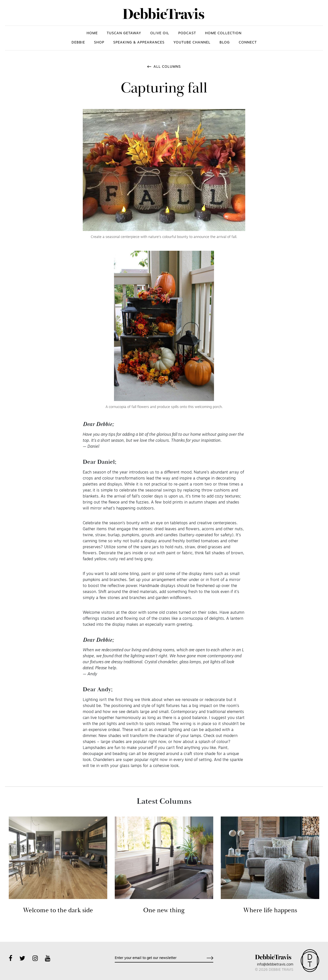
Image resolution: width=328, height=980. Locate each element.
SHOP (99, 43)
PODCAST (187, 33)
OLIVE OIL (160, 33)
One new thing (164, 910)
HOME (92, 33)
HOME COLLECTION (223, 33)
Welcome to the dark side (58, 910)
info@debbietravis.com (275, 965)
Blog (225, 43)
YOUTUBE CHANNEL (192, 43)
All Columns (167, 67)
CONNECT (248, 43)
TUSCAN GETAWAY (124, 33)
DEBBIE (78, 43)
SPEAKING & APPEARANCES (139, 43)
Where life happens (270, 910)
